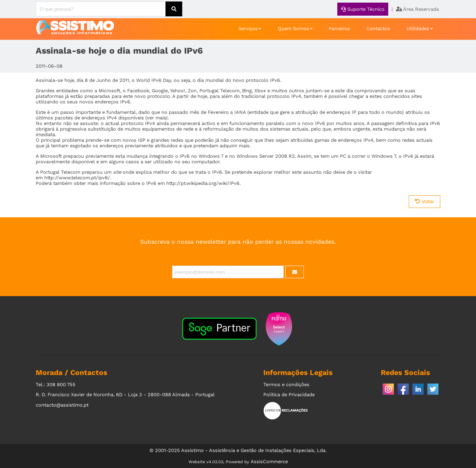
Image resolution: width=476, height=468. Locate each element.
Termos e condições (286, 384)
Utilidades (418, 28)
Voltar (424, 201)
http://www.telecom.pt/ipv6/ (77, 178)
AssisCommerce (269, 461)
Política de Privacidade (289, 395)
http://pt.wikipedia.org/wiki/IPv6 (203, 183)
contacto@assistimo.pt (62, 405)
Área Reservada (417, 9)
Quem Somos (293, 28)
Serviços (248, 28)
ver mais (156, 118)
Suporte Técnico (363, 9)
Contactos (378, 28)
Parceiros (339, 28)
